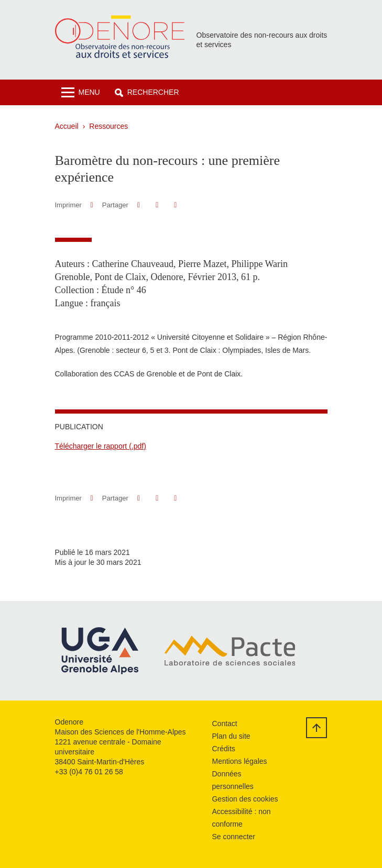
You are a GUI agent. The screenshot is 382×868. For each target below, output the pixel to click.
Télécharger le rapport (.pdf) (101, 446)
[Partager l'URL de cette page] (176, 205)
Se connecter (233, 837)
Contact (224, 724)
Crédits (223, 749)
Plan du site (231, 736)
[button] (147, 92)
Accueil (67, 126)
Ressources (108, 126)
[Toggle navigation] (81, 92)
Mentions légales (239, 761)
